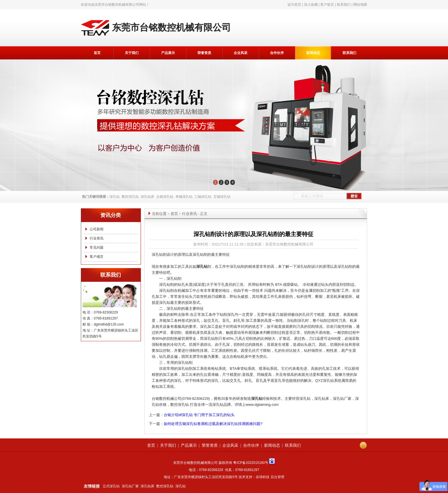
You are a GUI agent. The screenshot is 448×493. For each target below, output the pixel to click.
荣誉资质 (204, 53)
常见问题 (97, 248)
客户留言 (327, 5)
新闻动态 (313, 53)
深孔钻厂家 (130, 486)
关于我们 (132, 53)
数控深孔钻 (130, 197)
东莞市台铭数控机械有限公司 (117, 5)
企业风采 (241, 53)
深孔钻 (115, 197)
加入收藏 (311, 5)
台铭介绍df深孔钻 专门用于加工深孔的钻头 (199, 415)
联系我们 (344, 5)
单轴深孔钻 (184, 197)
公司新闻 (97, 229)
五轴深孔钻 (222, 197)
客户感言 (97, 257)
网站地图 (360, 5)
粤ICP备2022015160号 (251, 463)
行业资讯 (97, 238)
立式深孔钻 (111, 486)
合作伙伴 (277, 53)
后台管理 (277, 477)
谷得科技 (263, 477)
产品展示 (168, 53)
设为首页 (294, 5)
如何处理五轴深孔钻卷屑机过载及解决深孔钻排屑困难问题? (213, 424)
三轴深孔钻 (203, 197)
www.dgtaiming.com (262, 405)
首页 (97, 53)
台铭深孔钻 (165, 197)
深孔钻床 (147, 197)
